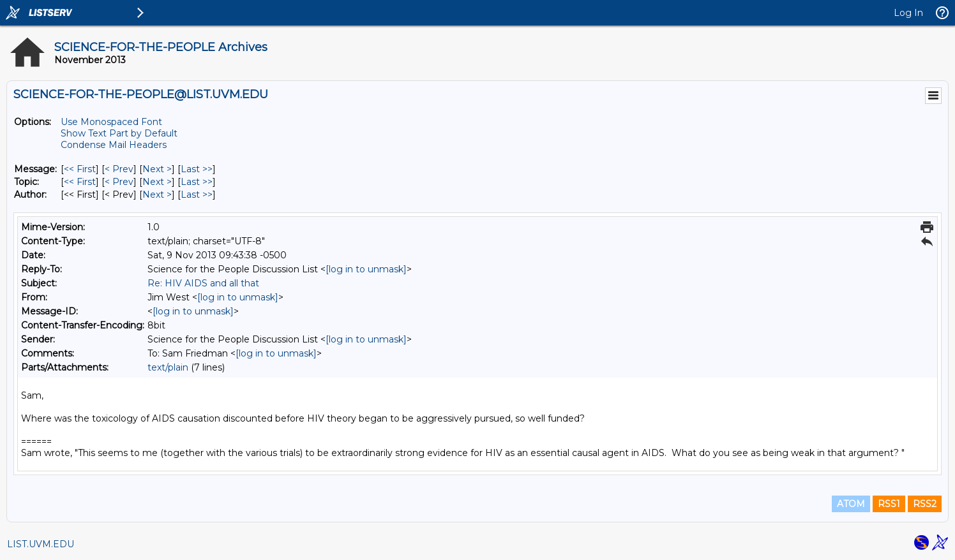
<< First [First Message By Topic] (80, 182)
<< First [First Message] (80, 169)
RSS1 (889, 504)
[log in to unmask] (366, 269)
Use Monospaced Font (111, 122)
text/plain (168, 367)
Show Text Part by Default (119, 133)
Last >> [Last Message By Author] (197, 195)
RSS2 (925, 504)
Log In (908, 13)
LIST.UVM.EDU (41, 544)
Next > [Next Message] (157, 169)
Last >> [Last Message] (197, 169)
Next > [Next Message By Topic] (157, 182)
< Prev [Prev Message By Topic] (119, 182)
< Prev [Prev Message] (119, 169)
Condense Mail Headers (114, 145)
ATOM (851, 504)
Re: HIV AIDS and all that (203, 283)
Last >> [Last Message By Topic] (197, 182)
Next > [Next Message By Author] (157, 195)
